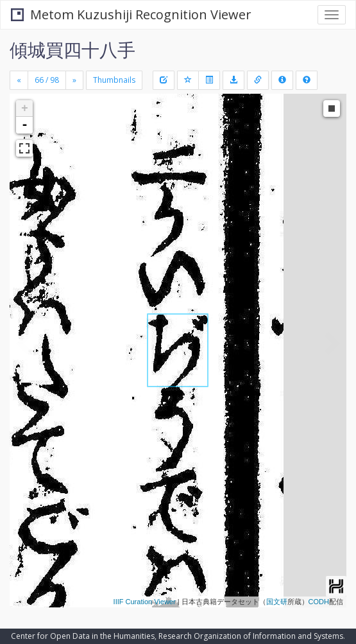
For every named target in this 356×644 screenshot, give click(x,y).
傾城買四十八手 (72, 49)
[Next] (74, 80)
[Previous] (19, 80)
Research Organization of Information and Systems (251, 636)
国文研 (277, 602)
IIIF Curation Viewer (145, 602)
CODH (319, 602)
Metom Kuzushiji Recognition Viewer (131, 14)
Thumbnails (114, 80)
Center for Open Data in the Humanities (83, 636)
